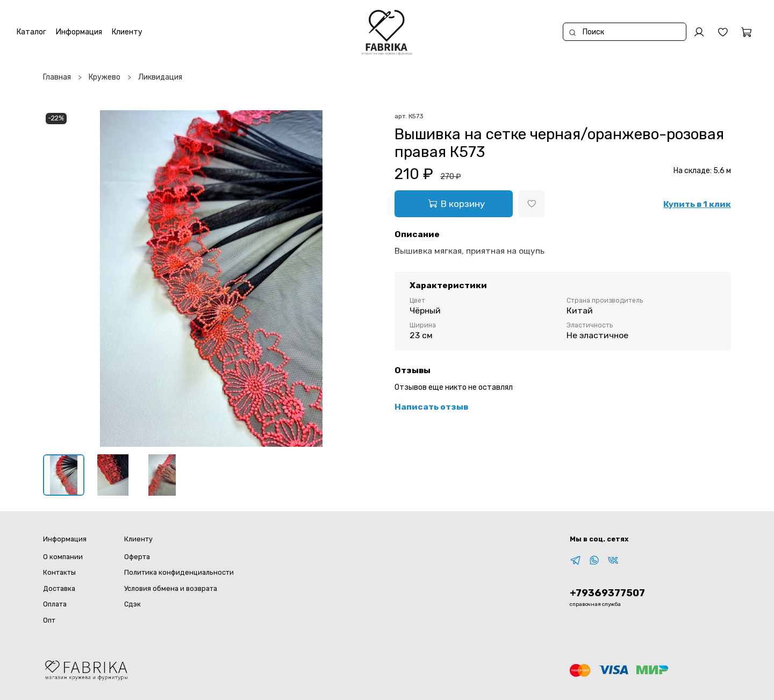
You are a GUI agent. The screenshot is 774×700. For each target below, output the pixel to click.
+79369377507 (607, 593)
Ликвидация (160, 77)
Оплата (55, 604)
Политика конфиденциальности (179, 572)
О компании (63, 557)
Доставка (59, 588)
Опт (49, 620)
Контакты (59, 572)
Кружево (105, 77)
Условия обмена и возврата (171, 588)
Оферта (137, 557)
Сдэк (132, 604)
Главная (57, 77)
